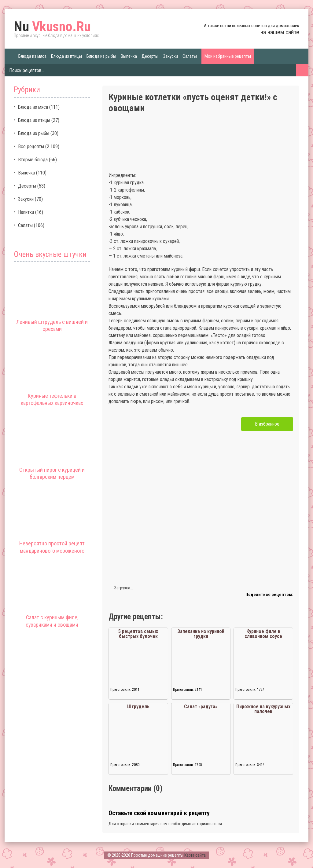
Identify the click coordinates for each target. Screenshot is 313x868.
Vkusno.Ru (52, 27)
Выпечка (129, 56)
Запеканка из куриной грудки (201, 634)
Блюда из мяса (32, 56)
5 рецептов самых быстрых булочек (138, 634)
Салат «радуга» (201, 707)
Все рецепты (31, 146)
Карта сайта (195, 855)
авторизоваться (207, 824)
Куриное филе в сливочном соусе (263, 634)
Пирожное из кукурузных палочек (263, 709)
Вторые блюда (33, 160)
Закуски (170, 56)
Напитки (26, 212)
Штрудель (138, 707)
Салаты (190, 56)
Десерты (150, 56)
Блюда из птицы (66, 56)
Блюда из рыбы (101, 56)
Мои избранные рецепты (228, 56)
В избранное (267, 424)
